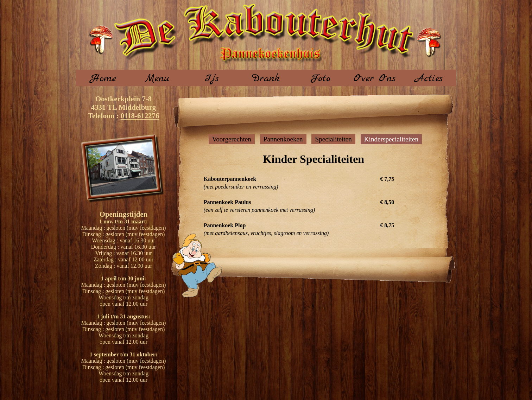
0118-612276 (140, 116)
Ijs (212, 78)
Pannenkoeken (283, 139)
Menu (157, 78)
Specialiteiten (333, 139)
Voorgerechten (232, 139)
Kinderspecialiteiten (391, 139)
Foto (320, 78)
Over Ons (375, 78)
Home (103, 78)
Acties (429, 78)
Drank (266, 78)
